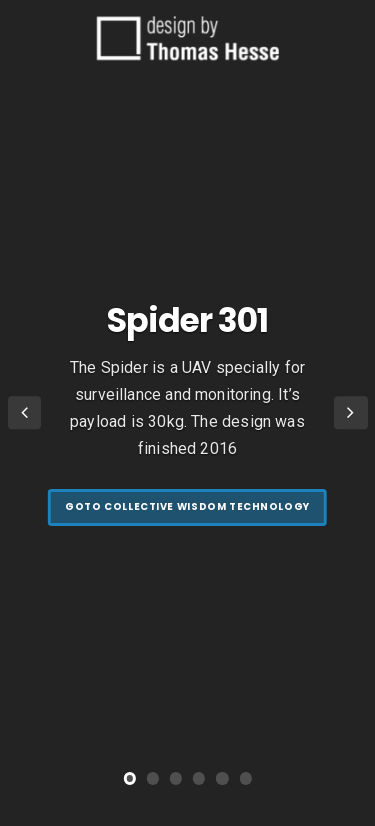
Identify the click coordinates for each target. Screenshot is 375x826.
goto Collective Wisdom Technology (187, 506)
